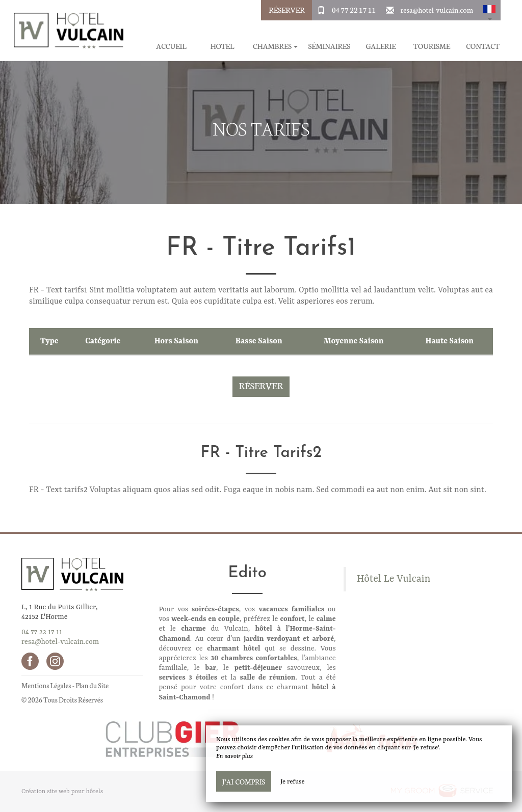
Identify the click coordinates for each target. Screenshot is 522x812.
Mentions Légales (46, 685)
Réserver (286, 10)
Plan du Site (92, 685)
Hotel (222, 46)
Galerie (381, 46)
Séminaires (329, 46)
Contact (483, 46)
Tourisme (432, 46)
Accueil (171, 46)
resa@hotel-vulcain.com (437, 10)
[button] (489, 10)
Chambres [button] (276, 46)
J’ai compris (244, 781)
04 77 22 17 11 (354, 10)
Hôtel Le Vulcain (394, 579)
